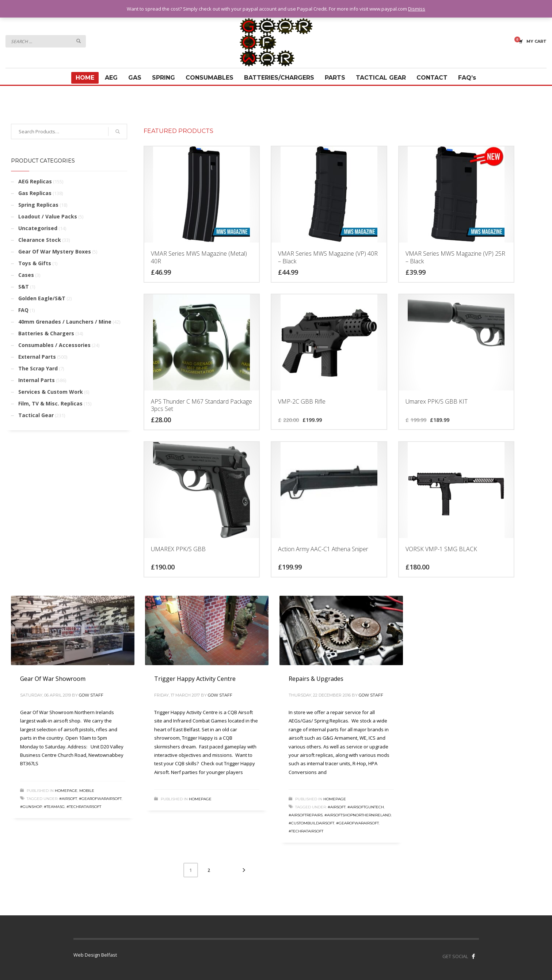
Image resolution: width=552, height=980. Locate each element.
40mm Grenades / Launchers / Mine (65, 322)
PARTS (335, 78)
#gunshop (31, 807)
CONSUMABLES (210, 78)
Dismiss (417, 9)
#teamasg (54, 807)
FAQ (23, 310)
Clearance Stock (40, 240)
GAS (135, 78)
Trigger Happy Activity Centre (195, 679)
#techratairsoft (84, 807)
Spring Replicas (38, 205)
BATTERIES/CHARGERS (279, 78)
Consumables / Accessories (54, 345)
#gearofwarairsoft (100, 799)
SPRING (163, 78)
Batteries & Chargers (46, 333)
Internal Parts (37, 380)
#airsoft (68, 799)
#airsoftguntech (366, 807)
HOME (85, 78)
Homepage (66, 791)
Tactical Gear (36, 415)
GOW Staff (91, 695)
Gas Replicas (35, 193)
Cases (26, 275)
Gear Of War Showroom (53, 679)
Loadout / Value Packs (48, 216)
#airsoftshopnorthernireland (358, 815)
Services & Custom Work (51, 392)
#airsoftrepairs (306, 815)
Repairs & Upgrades (316, 679)
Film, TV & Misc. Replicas (50, 403)
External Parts (37, 357)
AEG (111, 78)
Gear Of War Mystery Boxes (55, 251)
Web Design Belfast (95, 955)
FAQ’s (467, 78)
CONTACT (432, 78)
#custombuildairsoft (311, 823)
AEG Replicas (35, 181)
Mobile (87, 791)
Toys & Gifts (35, 263)
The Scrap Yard (38, 368)
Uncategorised (38, 228)
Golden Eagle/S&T (42, 298)
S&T (24, 287)
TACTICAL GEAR (381, 78)
